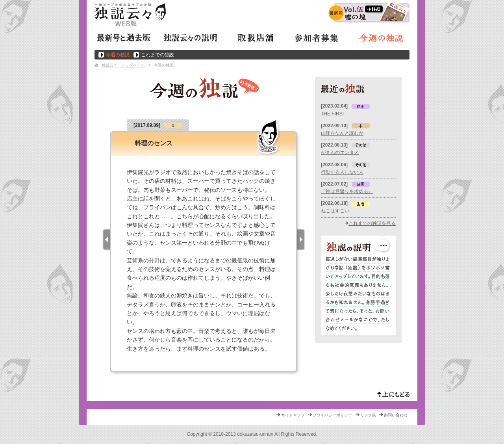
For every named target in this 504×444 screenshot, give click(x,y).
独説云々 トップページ (123, 65)
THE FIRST (333, 114)
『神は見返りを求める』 (347, 191)
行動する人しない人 (342, 172)
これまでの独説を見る (372, 223)
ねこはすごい (335, 211)
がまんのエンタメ (340, 152)
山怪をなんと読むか (342, 133)
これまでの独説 (157, 55)
